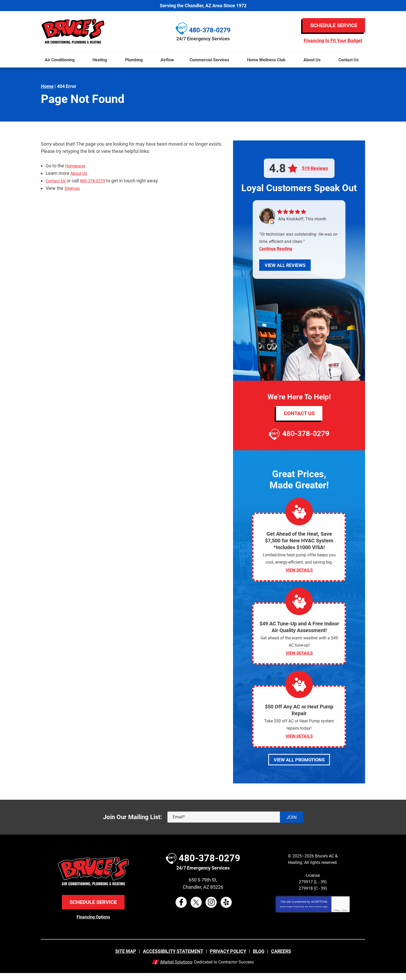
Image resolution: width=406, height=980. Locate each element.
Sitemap (73, 187)
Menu (2, 49)
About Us (80, 173)
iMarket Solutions (176, 969)
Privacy (337, 918)
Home (47, 86)
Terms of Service (315, 914)
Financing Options (93, 924)
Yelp (226, 909)
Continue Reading (276, 249)
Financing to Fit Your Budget (333, 41)
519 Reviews (315, 168)
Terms (345, 918)
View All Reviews (285, 265)
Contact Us (57, 180)
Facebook (181, 909)
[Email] (235, 824)
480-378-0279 (97, 180)
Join (292, 824)
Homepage (77, 166)
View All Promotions (299, 767)
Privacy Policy (299, 914)
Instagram (211, 909)
